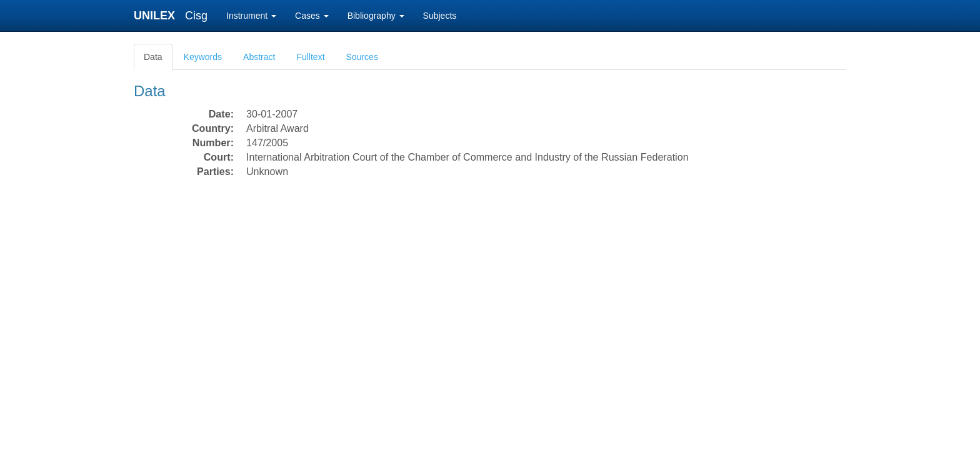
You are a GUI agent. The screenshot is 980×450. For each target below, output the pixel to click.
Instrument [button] (251, 16)
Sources (362, 57)
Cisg (196, 16)
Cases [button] (312, 16)
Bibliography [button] (376, 16)
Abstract (259, 57)
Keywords (203, 57)
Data (153, 57)
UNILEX (157, 16)
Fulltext (310, 57)
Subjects (440, 16)
